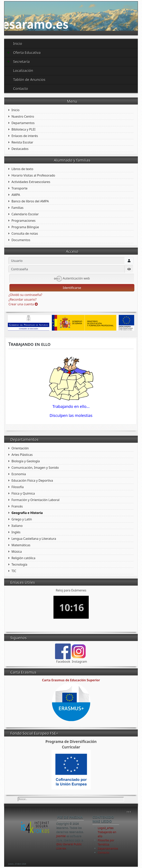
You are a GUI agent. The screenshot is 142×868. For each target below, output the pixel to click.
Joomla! (61, 836)
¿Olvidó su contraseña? (25, 295)
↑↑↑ (129, 812)
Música (17, 552)
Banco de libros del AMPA (30, 201)
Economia (19, 474)
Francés (17, 506)
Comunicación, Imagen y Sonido (35, 468)
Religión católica (23, 558)
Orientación (20, 448)
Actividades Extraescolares (31, 182)
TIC (14, 571)
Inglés (16, 532)
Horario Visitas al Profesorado (33, 175)
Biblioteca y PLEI (23, 129)
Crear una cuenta (23, 304)
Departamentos (23, 123)
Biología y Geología (26, 461)
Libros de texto (22, 169)
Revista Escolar (22, 142)
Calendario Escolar (25, 214)
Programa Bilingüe (25, 227)
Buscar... (18, 797)
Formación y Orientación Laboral (35, 500)
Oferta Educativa (24, 52)
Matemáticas (21, 545)
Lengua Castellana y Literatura (34, 539)
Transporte (19, 188)
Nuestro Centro (23, 116)
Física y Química (23, 493)
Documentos (21, 240)
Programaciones (23, 221)
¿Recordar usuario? (22, 299)
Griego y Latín (22, 519)
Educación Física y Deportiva (32, 480)
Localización (23, 70)
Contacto (21, 88)
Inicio (18, 43)
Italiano (17, 526)
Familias (17, 208)
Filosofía (17, 487)
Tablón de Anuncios (29, 79)
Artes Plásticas (22, 455)
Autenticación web (72, 279)
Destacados (20, 149)
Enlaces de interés (25, 136)
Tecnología (19, 564)
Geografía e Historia (27, 513)
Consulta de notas (25, 233)
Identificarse (72, 288)
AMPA (16, 195)
